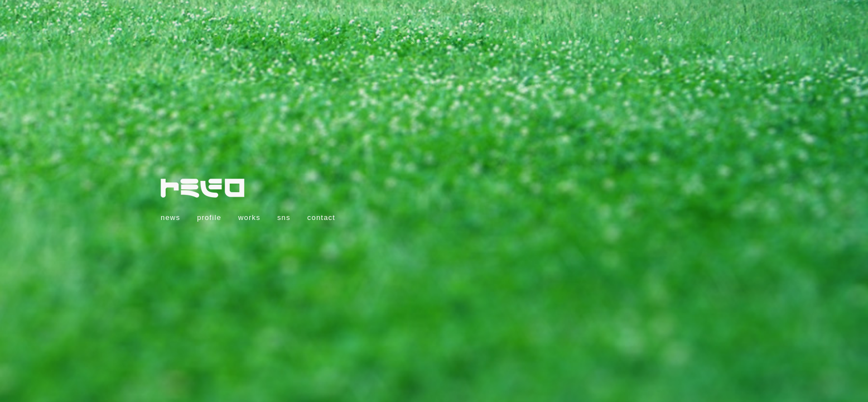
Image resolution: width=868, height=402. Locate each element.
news (170, 217)
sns (284, 217)
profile (209, 217)
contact (321, 217)
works (249, 217)
